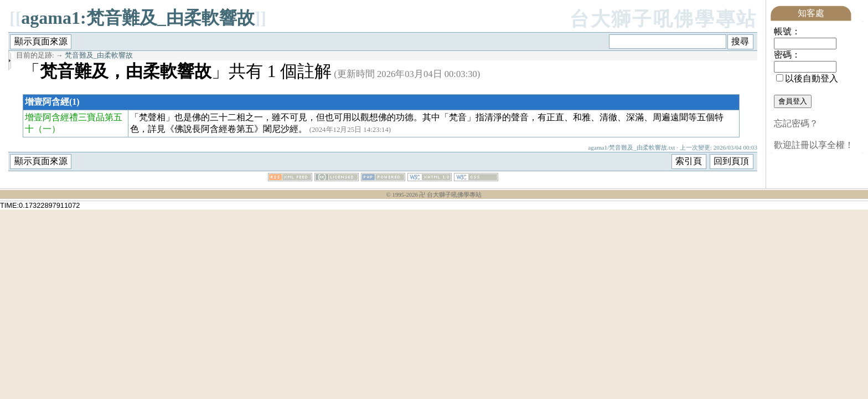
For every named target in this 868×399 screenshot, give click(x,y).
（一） (47, 129)
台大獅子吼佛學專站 (663, 19)
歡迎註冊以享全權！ (814, 145)
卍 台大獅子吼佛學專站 (450, 195)
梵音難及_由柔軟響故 (99, 55)
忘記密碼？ (796, 123)
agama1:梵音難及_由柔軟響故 (138, 18)
